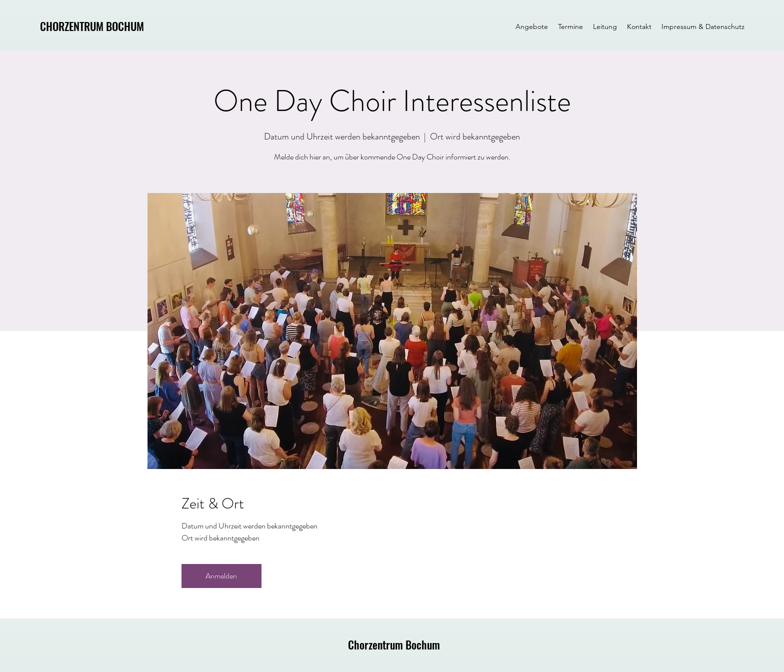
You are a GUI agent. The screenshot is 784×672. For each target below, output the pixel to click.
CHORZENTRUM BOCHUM (92, 26)
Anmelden (221, 576)
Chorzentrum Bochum (394, 644)
